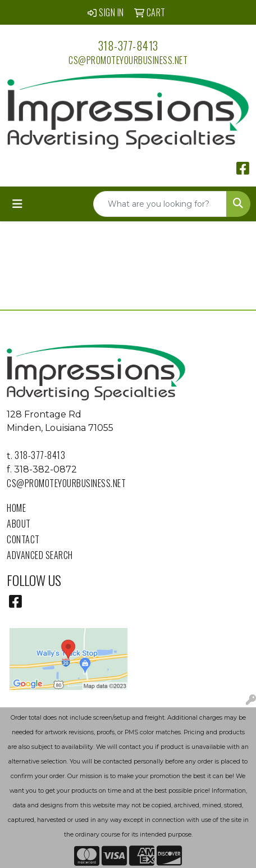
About (19, 524)
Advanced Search (40, 555)
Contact (23, 539)
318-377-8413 (128, 46)
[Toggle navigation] (17, 204)
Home (16, 508)
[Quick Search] (160, 204)
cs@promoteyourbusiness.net (128, 60)
